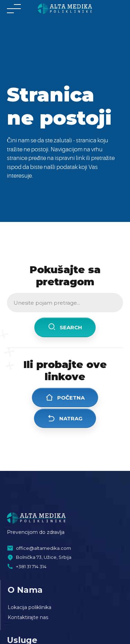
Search (65, 327)
